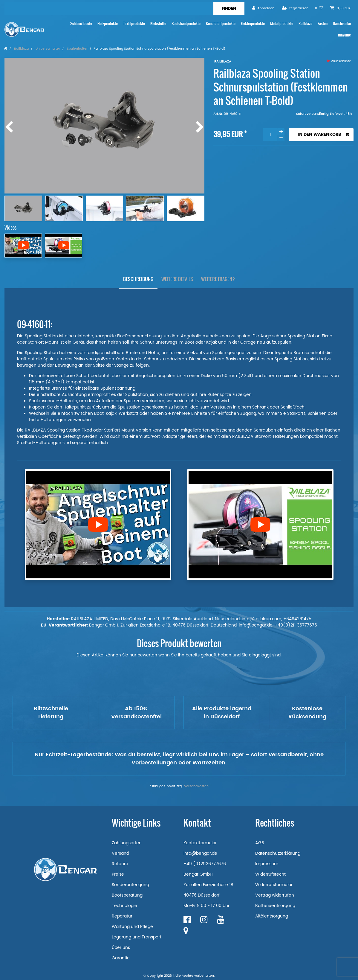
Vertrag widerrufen (275, 895)
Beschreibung (138, 279)
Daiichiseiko (342, 23)
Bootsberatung (127, 895)
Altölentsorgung (272, 916)
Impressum (267, 864)
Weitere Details (177, 279)
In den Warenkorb (323, 134)
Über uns (121, 948)
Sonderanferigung (130, 885)
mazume (344, 35)
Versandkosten (196, 786)
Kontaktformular (200, 843)
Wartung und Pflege (132, 927)
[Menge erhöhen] (281, 132)
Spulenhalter (77, 49)
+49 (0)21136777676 (205, 864)
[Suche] (229, 8)
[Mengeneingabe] (270, 135)
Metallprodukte (282, 23)
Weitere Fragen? (218, 279)
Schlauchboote (81, 23)
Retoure (120, 864)
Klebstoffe (158, 23)
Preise (118, 874)
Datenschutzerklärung (278, 853)
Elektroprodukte (253, 23)
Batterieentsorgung (275, 906)
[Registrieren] (295, 8)
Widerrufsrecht (270, 874)
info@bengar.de (200, 853)
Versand (120, 853)
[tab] (138, 279)
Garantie (121, 958)
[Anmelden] (263, 8)
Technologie (124, 906)
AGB (260, 843)
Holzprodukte (108, 23)
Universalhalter (47, 49)
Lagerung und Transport (137, 937)
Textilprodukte (134, 23)
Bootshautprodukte (186, 23)
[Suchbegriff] (109, 8)
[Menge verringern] (281, 138)
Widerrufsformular (274, 885)
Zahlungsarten (127, 843)
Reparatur (122, 916)
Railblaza (305, 23)
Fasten (323, 23)
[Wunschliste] (319, 8)
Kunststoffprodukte (221, 23)
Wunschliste (339, 61)
